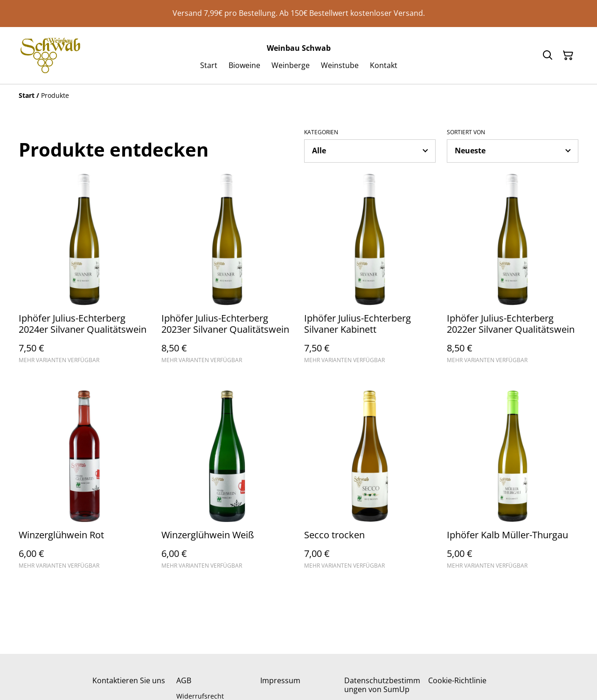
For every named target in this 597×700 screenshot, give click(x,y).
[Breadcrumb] (298, 96)
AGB (184, 680)
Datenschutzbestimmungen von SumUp (382, 685)
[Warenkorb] (568, 55)
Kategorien (321, 132)
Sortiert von (466, 132)
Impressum (280, 680)
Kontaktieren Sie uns (129, 680)
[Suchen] (548, 55)
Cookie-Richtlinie (457, 680)
